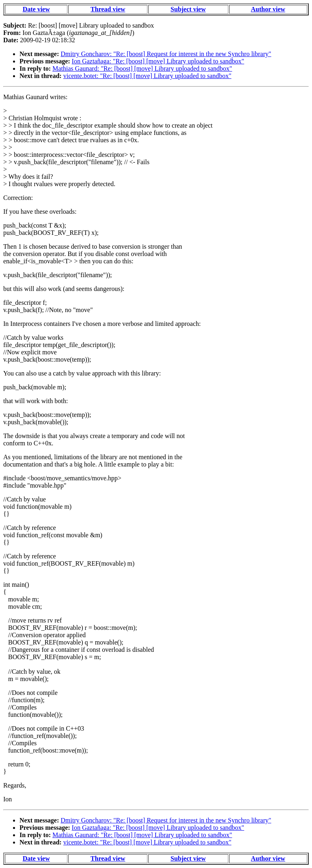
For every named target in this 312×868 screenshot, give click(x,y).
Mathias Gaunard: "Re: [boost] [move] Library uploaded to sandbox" (142, 68)
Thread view (108, 9)
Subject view (188, 9)
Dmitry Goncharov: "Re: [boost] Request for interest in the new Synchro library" (166, 54)
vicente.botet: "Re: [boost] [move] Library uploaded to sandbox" (147, 76)
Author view (268, 9)
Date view (36, 9)
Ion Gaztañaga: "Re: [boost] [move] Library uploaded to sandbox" (158, 61)
